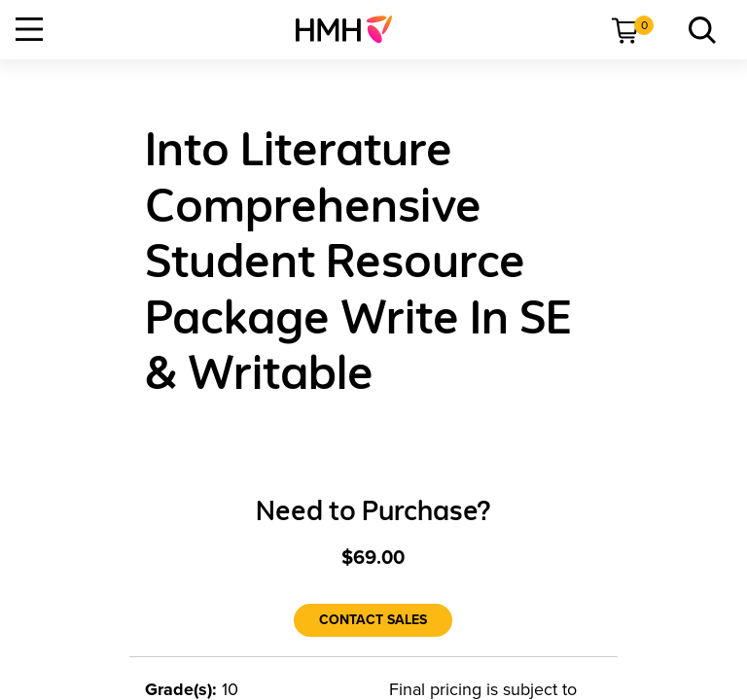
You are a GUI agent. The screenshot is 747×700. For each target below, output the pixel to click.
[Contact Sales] (373, 620)
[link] (352, 29)
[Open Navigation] (29, 29)
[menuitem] (352, 29)
